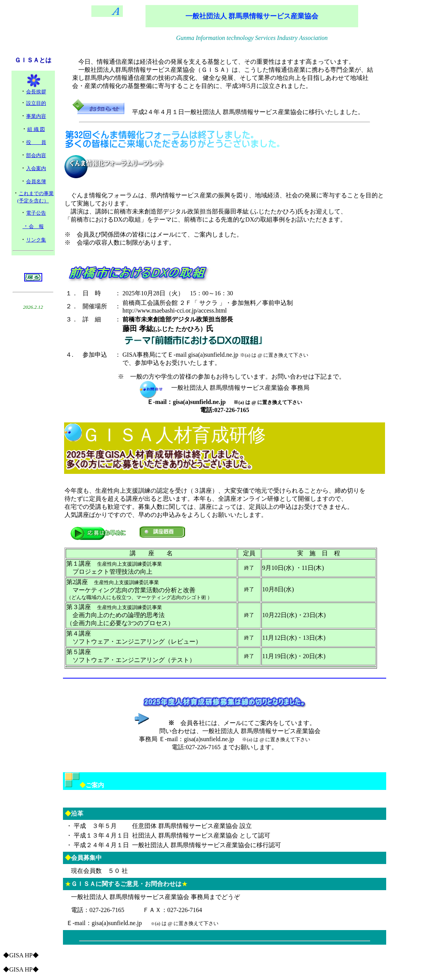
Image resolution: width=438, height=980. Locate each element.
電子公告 (36, 213)
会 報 (36, 226)
